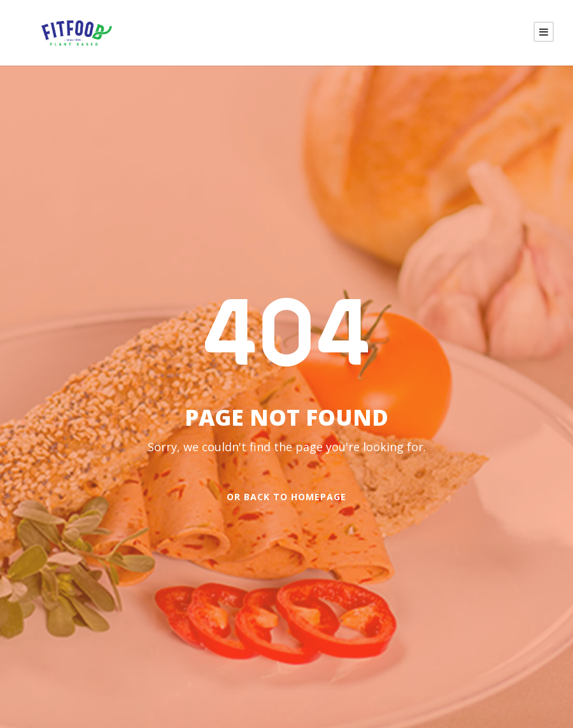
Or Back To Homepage (286, 497)
